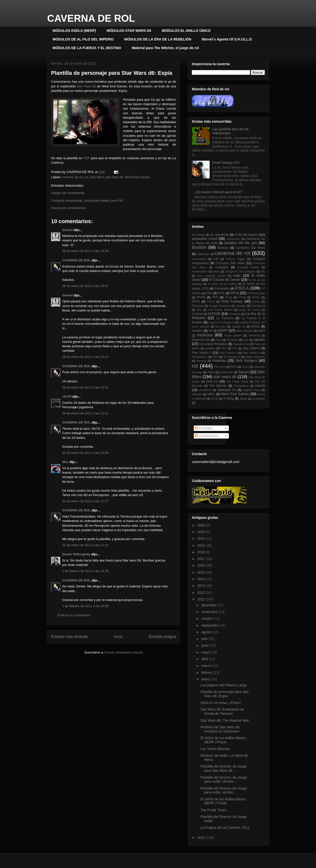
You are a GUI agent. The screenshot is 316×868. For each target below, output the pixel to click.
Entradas (204, 428)
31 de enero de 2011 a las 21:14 (85, 545)
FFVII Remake (256, 293)
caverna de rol (73, 177)
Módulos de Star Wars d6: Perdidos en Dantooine (220, 729)
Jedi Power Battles (220, 310)
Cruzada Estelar (248, 267)
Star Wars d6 (87, 86)
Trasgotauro (241, 386)
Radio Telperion (255, 357)
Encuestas (222, 289)
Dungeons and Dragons (240, 271)
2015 (202, 572)
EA (263, 271)
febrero (207, 673)
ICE (199, 310)
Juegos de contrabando (68, 193)
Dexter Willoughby (76, 554)
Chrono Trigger (235, 259)
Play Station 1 (202, 353)
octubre (207, 618)
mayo (206, 652)
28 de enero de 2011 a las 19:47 (85, 286)
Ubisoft (260, 386)
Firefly (256, 302)
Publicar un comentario (74, 615)
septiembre (210, 625)
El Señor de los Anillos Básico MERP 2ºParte (223, 740)
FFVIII (201, 297)
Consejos (222, 267)
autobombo (233, 239)
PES (224, 348)
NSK (219, 340)
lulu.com (221, 327)
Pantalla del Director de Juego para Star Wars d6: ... (224, 768)
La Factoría (225, 318)
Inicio (118, 637)
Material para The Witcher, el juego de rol (165, 48)
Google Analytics (220, 306)
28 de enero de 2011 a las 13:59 (85, 251)
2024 (202, 539)
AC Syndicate (219, 235)
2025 (202, 532)
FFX (215, 297)
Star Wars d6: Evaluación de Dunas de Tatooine (222, 711)
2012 (202, 593)
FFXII (228, 297)
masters (197, 331)
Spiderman (226, 372)
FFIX (221, 293)
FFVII (235, 293)
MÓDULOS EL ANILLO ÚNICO (186, 31)
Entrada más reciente (69, 637)
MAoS (256, 327)
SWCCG (212, 382)
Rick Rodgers (247, 361)
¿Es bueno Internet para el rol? (218, 192)
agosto (207, 632)
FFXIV (256, 297)
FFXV (196, 302)
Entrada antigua (162, 637)
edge (237, 275)
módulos (205, 335)
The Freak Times (237, 382)
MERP (223, 330)
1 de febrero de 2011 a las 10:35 (85, 571)
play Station (251, 348)
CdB (216, 259)
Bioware (223, 248)
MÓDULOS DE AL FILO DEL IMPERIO (83, 39)
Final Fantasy (232, 301)
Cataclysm (203, 254)
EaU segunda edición (212, 276)
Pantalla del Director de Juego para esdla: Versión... (224, 780)
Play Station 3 (228, 353)
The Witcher (218, 386)
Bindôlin (199, 247)
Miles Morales (245, 331)
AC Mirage (198, 235)
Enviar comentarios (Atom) (124, 652)
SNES (211, 372)
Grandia (241, 306)
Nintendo (254, 335)
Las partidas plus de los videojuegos (230, 131)
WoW (214, 399)
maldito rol (238, 327)
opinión (259, 340)
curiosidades (200, 271)
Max (65, 462)
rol (86, 177)
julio (205, 639)
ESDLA (242, 288)
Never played (233, 335)
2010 (202, 838)
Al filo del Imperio (247, 235)
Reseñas (219, 361)
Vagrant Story (252, 390)
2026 (202, 525)
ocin (246, 340)
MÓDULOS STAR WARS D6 (129, 31)
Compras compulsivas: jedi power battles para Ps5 (87, 201)
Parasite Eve (241, 344)
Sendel (68, 230)
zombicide (259, 399)
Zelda (243, 399)
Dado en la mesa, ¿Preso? (221, 703)
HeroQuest (258, 306)
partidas (210, 348)
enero (206, 679)
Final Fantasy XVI (226, 163)
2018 (202, 552)
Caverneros (199, 259)
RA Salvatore (232, 357)
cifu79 (67, 396)
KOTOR (214, 314)
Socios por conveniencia (69, 208)
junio (205, 645)
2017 (202, 559)
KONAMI (197, 314)
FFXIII (242, 297)
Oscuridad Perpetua (213, 344)
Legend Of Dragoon (221, 322)
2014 (202, 579)
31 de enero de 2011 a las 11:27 (85, 501)
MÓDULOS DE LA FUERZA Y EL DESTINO (87, 48)
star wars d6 (114, 177)
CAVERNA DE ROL (91, 18)
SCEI (245, 367)
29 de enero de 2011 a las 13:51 (85, 387)
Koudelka (235, 314)
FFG (209, 293)
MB (211, 331)
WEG (211, 394)
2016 (202, 565)
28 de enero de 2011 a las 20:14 (85, 357)
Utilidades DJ (227, 390)
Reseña (202, 361)
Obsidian (232, 340)
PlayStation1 (200, 357)
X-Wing (228, 399)
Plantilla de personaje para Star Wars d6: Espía (112, 73)
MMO (262, 331)
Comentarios (207, 436)
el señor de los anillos (222, 284)
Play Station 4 (252, 353)
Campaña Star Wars (250, 248)
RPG (234, 367)
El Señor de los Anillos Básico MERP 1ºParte (223, 801)
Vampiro (197, 394)
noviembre (210, 612)
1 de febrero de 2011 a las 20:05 (85, 606)
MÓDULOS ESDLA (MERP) (74, 31)
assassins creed (205, 239)
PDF (87, 158)
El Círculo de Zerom (225, 280)
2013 (202, 586)
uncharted (205, 390)
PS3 (215, 357)
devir (216, 271)
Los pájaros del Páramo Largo (224, 685)
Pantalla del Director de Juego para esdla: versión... (224, 790)
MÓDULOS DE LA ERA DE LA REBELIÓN (158, 39)
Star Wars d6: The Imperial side (225, 720)
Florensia (197, 306)
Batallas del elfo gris (241, 243)
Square (244, 372)
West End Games (138, 177)
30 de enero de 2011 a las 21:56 (85, 453)
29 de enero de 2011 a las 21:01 (85, 413)
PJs (235, 348)
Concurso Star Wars (230, 263)
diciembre (209, 605)
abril (205, 659)
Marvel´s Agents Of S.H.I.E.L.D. (227, 39)
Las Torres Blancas (215, 749)
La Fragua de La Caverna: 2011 (225, 828)
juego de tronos (250, 310)
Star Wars (97, 177)
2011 (202, 599)
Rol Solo (220, 367)
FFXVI (211, 302)
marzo (207, 666)
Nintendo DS (201, 340)
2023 (202, 545)
